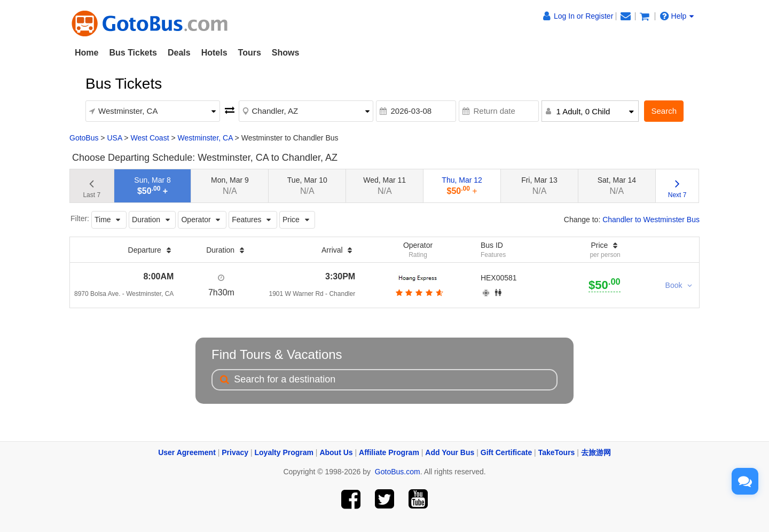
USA (114, 138)
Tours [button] (250, 53)
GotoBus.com (398, 472)
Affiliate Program (389, 452)
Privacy (235, 452)
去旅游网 (596, 452)
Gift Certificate (506, 452)
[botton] (418, 293)
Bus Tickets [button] (133, 53)
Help (677, 16)
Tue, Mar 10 (307, 186)
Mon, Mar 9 (230, 186)
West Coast (150, 138)
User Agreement (187, 452)
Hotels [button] (214, 53)
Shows (286, 53)
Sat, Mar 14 (617, 186)
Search (664, 111)
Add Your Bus (450, 452)
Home (87, 53)
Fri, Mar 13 (539, 186)
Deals (179, 53)
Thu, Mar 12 (462, 186)
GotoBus (84, 138)
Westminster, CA (205, 138)
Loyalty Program (284, 452)
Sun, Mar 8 (152, 186)
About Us (336, 452)
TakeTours (557, 452)
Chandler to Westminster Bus (651, 220)
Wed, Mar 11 (384, 186)
